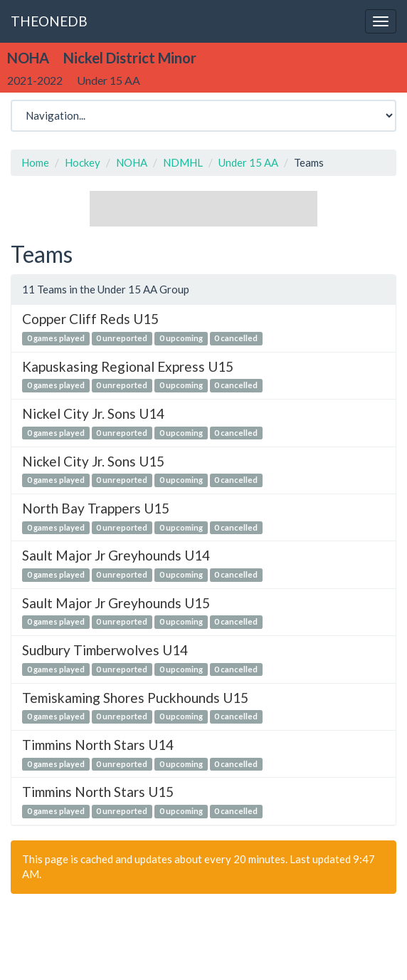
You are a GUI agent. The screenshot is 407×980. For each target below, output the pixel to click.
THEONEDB (49, 21)
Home (35, 162)
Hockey (83, 162)
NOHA (132, 162)
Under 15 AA (248, 162)
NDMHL (183, 162)
